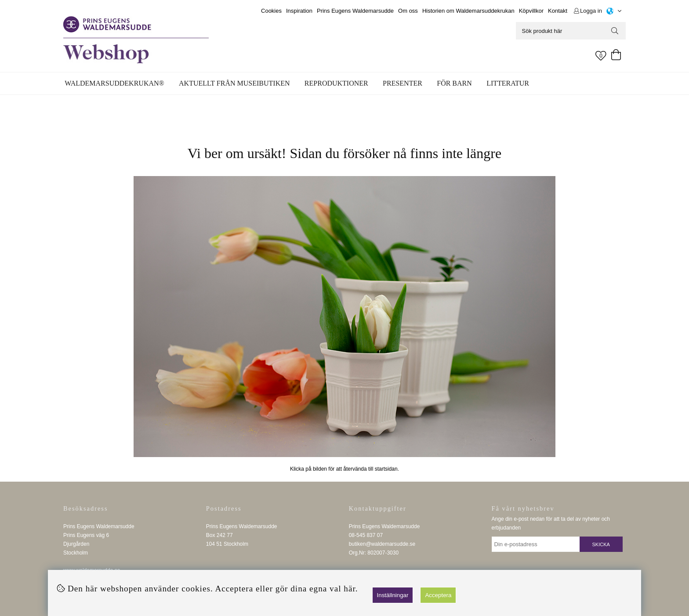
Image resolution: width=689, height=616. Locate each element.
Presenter (403, 83)
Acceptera (438, 595)
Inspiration (299, 11)
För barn (454, 83)
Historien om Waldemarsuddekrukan (468, 11)
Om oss (408, 11)
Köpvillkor (531, 11)
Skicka (601, 544)
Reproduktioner (336, 83)
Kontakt (558, 11)
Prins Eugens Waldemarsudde (355, 11)
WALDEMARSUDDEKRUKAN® (114, 83)
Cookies (271, 11)
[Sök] (571, 31)
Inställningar (393, 595)
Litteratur (508, 83)
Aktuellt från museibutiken (234, 83)
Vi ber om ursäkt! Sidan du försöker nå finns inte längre (344, 153)
